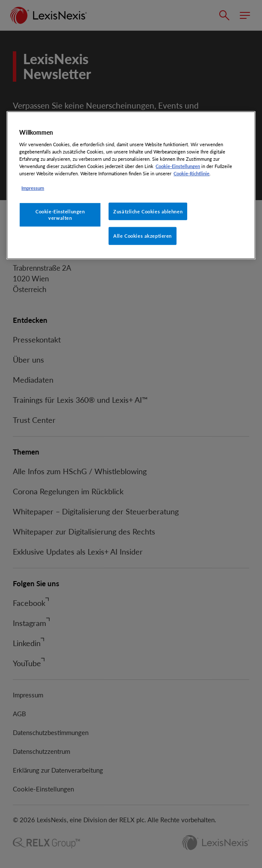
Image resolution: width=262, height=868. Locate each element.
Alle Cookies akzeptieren (143, 236)
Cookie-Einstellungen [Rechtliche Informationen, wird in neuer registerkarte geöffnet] (178, 166)
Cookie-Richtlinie (191, 173)
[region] (131, 185)
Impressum (33, 188)
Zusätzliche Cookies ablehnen (148, 211)
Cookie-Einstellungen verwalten (60, 214)
